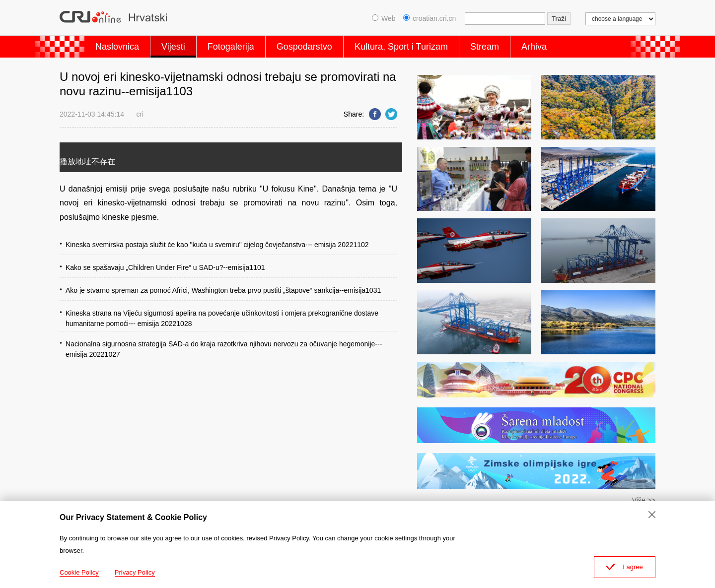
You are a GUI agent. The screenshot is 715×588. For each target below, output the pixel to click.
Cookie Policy (79, 572)
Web (384, 18)
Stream (485, 47)
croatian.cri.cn (429, 18)
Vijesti (173, 47)
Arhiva (534, 47)
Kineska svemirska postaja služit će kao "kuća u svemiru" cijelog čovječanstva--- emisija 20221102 (217, 245)
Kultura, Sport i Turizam (401, 47)
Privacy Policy (135, 572)
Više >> (644, 500)
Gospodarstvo (304, 47)
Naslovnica (117, 47)
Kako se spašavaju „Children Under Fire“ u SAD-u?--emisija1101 (165, 267)
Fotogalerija (231, 47)
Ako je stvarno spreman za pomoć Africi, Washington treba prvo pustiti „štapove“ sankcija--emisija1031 (223, 290)
